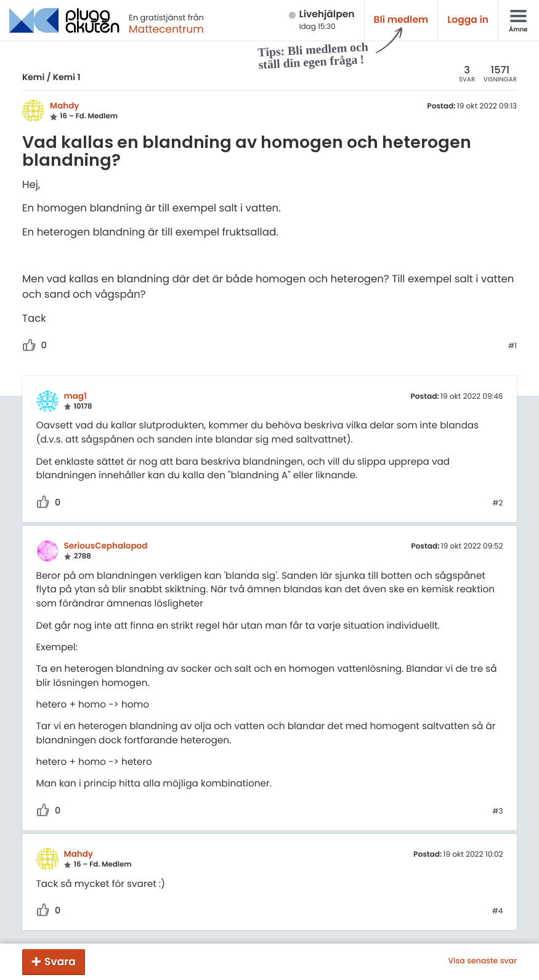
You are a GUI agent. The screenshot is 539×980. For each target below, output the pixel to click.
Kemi (33, 77)
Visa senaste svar (482, 962)
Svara (60, 962)
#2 (497, 504)
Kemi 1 (67, 77)
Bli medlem (401, 20)
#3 (497, 812)
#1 (513, 346)
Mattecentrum (166, 29)
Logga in (468, 20)
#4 (498, 912)
